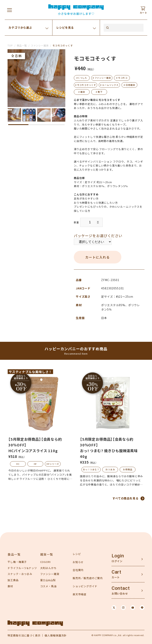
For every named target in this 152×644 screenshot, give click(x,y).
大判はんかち (48, 568)
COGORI (45, 562)
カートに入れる (97, 257)
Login (118, 556)
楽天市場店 (79, 594)
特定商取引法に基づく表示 (24, 635)
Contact (121, 588)
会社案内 (78, 570)
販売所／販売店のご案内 (88, 578)
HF (35, 464)
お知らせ (78, 562)
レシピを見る (65, 27)
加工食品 (13, 580)
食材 (10, 586)
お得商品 (128, 469)
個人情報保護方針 (56, 635)
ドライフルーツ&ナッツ (22, 568)
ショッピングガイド (85, 586)
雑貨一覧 (47, 554)
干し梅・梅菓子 (17, 562)
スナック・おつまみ (20, 574)
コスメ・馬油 (48, 586)
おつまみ (110, 469)
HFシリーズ (53, 464)
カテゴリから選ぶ (20, 27)
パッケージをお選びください (98, 236)
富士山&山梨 (48, 580)
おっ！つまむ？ (91, 469)
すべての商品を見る (125, 498)
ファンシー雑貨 (40, 45)
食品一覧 (14, 554)
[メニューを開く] (9, 10)
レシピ (77, 554)
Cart (116, 572)
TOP (10, 45)
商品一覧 (22, 45)
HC (18, 464)
